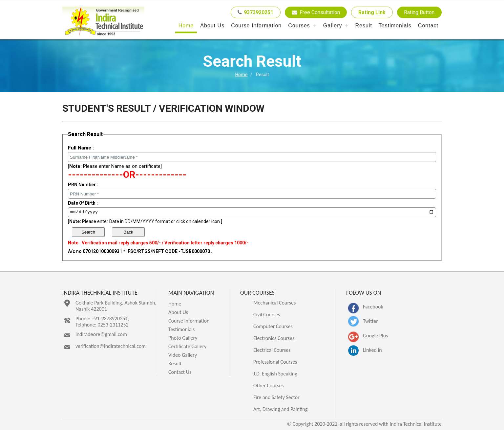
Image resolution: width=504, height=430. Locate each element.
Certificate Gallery (187, 346)
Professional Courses (275, 362)
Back (128, 232)
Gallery (333, 26)
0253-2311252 (113, 325)
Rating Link (372, 13)
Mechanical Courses (274, 303)
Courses (299, 26)
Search (88, 232)
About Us (212, 26)
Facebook (373, 307)
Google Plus (375, 336)
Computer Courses (273, 326)
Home (186, 26)
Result (363, 26)
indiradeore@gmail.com (101, 334)
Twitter (370, 321)
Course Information (256, 26)
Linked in (372, 350)
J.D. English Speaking (275, 374)
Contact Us (180, 372)
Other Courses (269, 385)
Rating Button (419, 13)
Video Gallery (183, 355)
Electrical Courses (272, 350)
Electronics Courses (274, 338)
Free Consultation (315, 13)
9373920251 (255, 13)
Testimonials (395, 26)
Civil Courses (267, 315)
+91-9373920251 (110, 318)
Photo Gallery (183, 338)
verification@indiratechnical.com (111, 346)
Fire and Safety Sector (276, 397)
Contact (428, 26)
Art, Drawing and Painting (281, 409)
